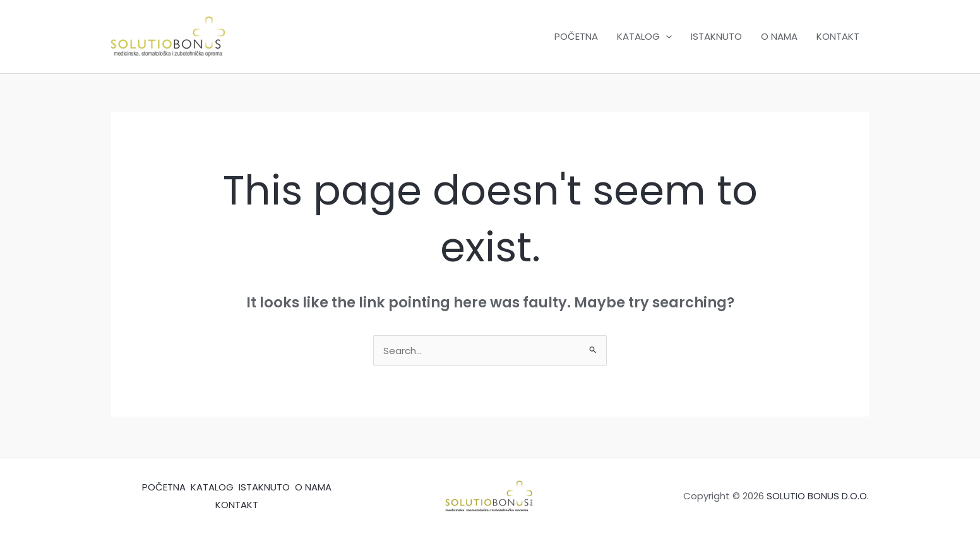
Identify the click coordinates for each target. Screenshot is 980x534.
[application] (666, 37)
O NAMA (779, 36)
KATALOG (644, 37)
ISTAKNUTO (716, 36)
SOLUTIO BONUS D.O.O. (818, 496)
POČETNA (576, 36)
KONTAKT (838, 36)
